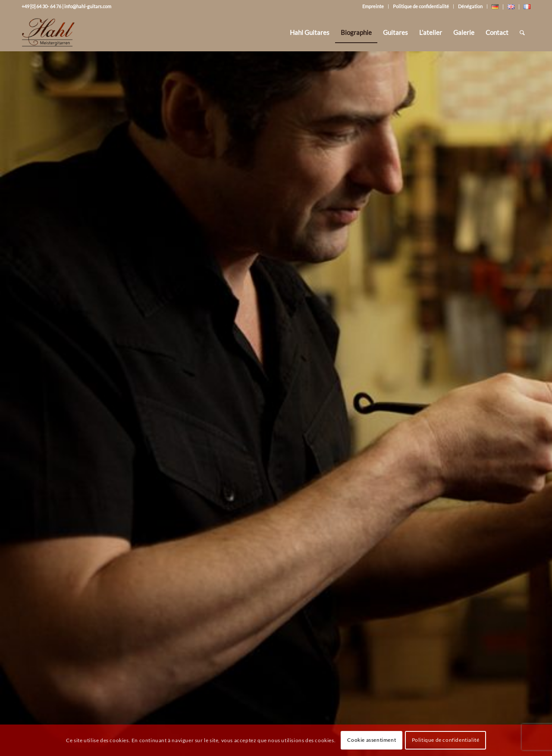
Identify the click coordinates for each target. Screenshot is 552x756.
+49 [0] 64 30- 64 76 (41, 6)
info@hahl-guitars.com (88, 6)
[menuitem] (310, 32)
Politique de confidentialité (421, 6)
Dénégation (470, 6)
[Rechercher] (522, 32)
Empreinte (373, 6)
